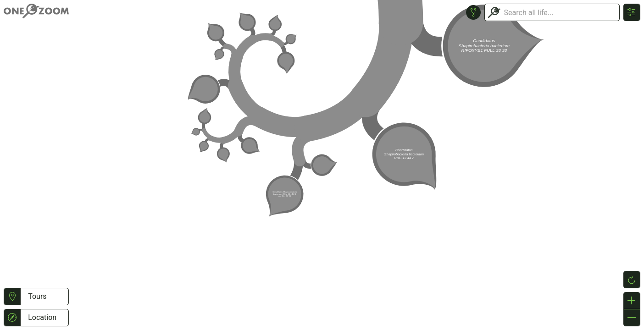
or (322, 165)
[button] (12, 297)
